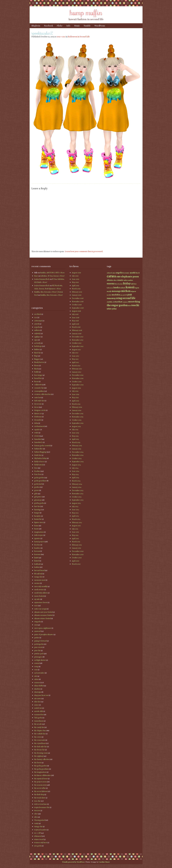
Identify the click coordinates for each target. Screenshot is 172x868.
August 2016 (76, 388)
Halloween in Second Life (79, 37)
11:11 (36, 317)
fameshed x (38, 442)
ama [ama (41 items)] (114, 273)
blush (36, 369)
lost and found (39, 570)
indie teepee (39, 535)
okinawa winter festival (42, 618)
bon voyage (38, 375)
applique (37, 337)
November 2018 (78, 302)
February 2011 (77, 545)
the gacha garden (41, 766)
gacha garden (39, 478)
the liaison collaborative (42, 775)
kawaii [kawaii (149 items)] (130, 287)
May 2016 (75, 398)
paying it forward (40, 641)
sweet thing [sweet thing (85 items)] (134, 302)
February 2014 (77, 484)
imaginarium (39, 532)
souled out (38, 708)
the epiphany (39, 756)
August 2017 (76, 350)
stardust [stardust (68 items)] (118, 302)
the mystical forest (41, 779)
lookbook (37, 564)
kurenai (37, 551)
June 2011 (75, 532)
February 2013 (77, 523)
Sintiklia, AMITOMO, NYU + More (52, 273)
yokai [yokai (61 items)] (114, 309)
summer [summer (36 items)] (125, 302)
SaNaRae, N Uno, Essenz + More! (53, 276)
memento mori (40, 580)
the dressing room (41, 753)
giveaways (38, 500)
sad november (39, 673)
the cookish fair (40, 734)
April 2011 (75, 539)
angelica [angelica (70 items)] (120, 273)
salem (36, 679)
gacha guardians (40, 481)
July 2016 (75, 391)
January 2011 (76, 548)
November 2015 (78, 417)
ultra (36, 817)
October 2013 (77, 497)
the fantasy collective (42, 759)
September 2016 (78, 385)
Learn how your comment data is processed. (84, 251)
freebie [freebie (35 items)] (120, 284)
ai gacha (37, 327)
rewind (37, 663)
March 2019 (76, 289)
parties (37, 638)
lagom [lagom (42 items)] (137, 288)
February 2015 (77, 446)
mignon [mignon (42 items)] (133, 291)
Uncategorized (40, 820)
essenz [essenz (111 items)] (111, 283)
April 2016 (75, 401)
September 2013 (78, 500)
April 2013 (75, 516)
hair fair (37, 506)
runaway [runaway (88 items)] (111, 298)
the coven (38, 737)
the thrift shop (39, 794)
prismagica (38, 657)
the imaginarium (40, 772)
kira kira (37, 545)
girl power (38, 497)
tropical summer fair (42, 807)
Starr (36, 276)
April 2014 (75, 478)
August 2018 (76, 311)
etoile (36, 433)
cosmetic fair (39, 388)
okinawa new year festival (43, 612)
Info (68, 26)
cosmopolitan (39, 391)
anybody (37, 333)
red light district (40, 660)
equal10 (37, 430)
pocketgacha (39, 644)
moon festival (39, 596)
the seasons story (40, 785)
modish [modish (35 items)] (109, 295)
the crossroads (40, 740)
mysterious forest (41, 602)
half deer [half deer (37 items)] (134, 284)
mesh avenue (39, 590)
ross (36, 670)
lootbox (37, 567)
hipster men (39, 522)
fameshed (38, 439)
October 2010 (77, 558)
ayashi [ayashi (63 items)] (132, 273)
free (36, 468)
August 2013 (76, 503)
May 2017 (75, 359)
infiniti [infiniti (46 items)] (123, 288)
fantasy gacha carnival (42, 446)
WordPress (100, 26)
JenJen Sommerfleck (42, 279)
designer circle (40, 410)
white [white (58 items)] (109, 309)
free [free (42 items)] (116, 284)
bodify (36, 372)
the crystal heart (40, 743)
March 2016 (76, 404)
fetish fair (38, 455)
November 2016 (78, 378)
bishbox (37, 349)
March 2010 (76, 564)
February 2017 (77, 369)
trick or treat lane (41, 804)
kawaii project (39, 542)
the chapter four (40, 731)
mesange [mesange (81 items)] (116, 291)
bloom (36, 366)
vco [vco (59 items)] (129, 305)
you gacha (38, 846)
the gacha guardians (42, 769)
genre (37, 490)
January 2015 (77, 449)
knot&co (37, 548)
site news (38, 699)
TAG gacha (38, 718)
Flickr (60, 26)
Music (77, 26)
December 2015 (78, 414)
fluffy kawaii (39, 465)
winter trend (39, 839)
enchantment (39, 426)
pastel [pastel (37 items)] (125, 295)
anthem (37, 330)
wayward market (40, 830)
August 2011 (76, 526)
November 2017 (78, 340)
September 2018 (78, 308)
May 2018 (75, 321)
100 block (38, 314)
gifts (36, 494)
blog (36, 356)
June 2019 (76, 279)
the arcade (38, 724)
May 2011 (75, 535)
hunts (36, 529)
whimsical (38, 836)
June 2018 (76, 318)
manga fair (38, 577)
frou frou (38, 474)
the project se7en (40, 782)
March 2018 (76, 327)
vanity (36, 823)
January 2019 (77, 295)
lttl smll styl (38, 574)
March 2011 (76, 542)
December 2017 (78, 337)
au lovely (37, 343)
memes (37, 583)
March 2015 (76, 442)
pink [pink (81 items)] (130, 295)
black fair (38, 353)
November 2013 (78, 494)
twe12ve (37, 811)
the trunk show (40, 798)
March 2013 (76, 519)
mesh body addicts (41, 593)
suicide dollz (39, 711)
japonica (37, 538)
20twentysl (38, 321)
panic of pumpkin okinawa (44, 634)
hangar (37, 513)
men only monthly (41, 586)
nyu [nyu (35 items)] (122, 295)
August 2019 (76, 273)
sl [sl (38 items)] (113, 302)
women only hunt (41, 843)
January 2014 (77, 487)
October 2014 (77, 458)
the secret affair (40, 788)
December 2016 (78, 375)
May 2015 (75, 436)
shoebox (37, 689)
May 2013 (75, 513)
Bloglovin (36, 26)
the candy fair (39, 727)
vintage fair (38, 827)
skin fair (37, 702)
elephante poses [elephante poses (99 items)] (130, 276)
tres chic (37, 801)
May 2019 (75, 282)
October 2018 (77, 305)
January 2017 (77, 372)
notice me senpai (40, 609)
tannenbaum (39, 721)
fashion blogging (40, 452)
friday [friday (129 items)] (127, 283)
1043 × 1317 (61, 37)
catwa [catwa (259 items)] (111, 276)
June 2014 (76, 471)
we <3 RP (37, 833)
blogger (37, 359)
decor (36, 407)
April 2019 (75, 286)
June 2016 (75, 394)
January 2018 (77, 334)
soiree (37, 705)
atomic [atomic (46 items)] (127, 273)
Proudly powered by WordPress (73, 862)
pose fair (37, 650)
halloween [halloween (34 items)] (110, 288)
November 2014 (78, 455)
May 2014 (75, 474)
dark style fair (39, 401)
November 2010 (78, 555)
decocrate (38, 404)
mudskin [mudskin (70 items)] (116, 295)
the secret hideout (41, 791)
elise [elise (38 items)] (115, 280)
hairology (38, 510)
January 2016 (77, 410)
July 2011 (75, 529)
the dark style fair (40, 747)
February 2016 (77, 407)
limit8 (36, 558)
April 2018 (75, 324)
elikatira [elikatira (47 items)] (110, 280)
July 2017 (75, 353)
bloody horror (39, 362)
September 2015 (78, 423)
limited (37, 561)
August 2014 (76, 465)
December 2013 (78, 490)
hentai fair (38, 519)
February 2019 (77, 292)
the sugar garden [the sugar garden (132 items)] (117, 305)
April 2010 (76, 561)
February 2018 (77, 330)
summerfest (39, 715)
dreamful (38, 420)
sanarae (37, 683)
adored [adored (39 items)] (109, 273)
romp (36, 667)
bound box (38, 378)
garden (37, 487)
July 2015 (75, 430)
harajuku (37, 516)
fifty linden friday (40, 458)
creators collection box (42, 394)
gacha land (38, 484)
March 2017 (76, 366)
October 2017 (77, 343)
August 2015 (76, 426)
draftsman (38, 417)
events (37, 436)
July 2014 (75, 468)
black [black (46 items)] (138, 273)
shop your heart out (41, 695)
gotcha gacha (39, 503)
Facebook (49, 26)
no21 (36, 606)
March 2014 (76, 481)
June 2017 (75, 356)
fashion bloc (39, 449)
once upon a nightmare (43, 628)
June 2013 (75, 510)
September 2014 (78, 462)
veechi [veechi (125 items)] (135, 305)
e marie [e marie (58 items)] (120, 280)
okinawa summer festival (43, 615)
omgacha (38, 622)
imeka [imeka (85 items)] (117, 287)
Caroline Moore (104, 862)
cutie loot (38, 398)
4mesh (37, 324)
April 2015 (75, 439)
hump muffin (86, 12)
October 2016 (77, 382)
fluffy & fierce (39, 462)
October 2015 (77, 420)
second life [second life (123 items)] (129, 298)
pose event (38, 647)
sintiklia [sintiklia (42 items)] (110, 302)
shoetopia (38, 692)
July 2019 (75, 276)
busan (36, 382)
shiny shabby (39, 686)
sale (36, 676)
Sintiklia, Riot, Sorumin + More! (51, 295)
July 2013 (75, 507)
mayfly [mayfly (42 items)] (109, 291)
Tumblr (87, 26)
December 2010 (78, 551)
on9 (36, 625)
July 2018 (75, 314)
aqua (36, 340)
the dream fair (39, 750)
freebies (37, 471)
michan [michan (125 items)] (126, 291)
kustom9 (37, 554)
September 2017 (78, 346)
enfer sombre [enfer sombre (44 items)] (128, 280)
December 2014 (78, 452)
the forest (38, 763)
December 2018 (78, 298)
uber (36, 814)
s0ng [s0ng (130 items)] (119, 298)
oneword (38, 631)
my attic (37, 599)
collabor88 (38, 385)
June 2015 (75, 433)
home (36, 526)
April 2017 (75, 362)
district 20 (38, 414)
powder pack (39, 654)
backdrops (38, 346)
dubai (36, 423)
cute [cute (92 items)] (118, 277)
